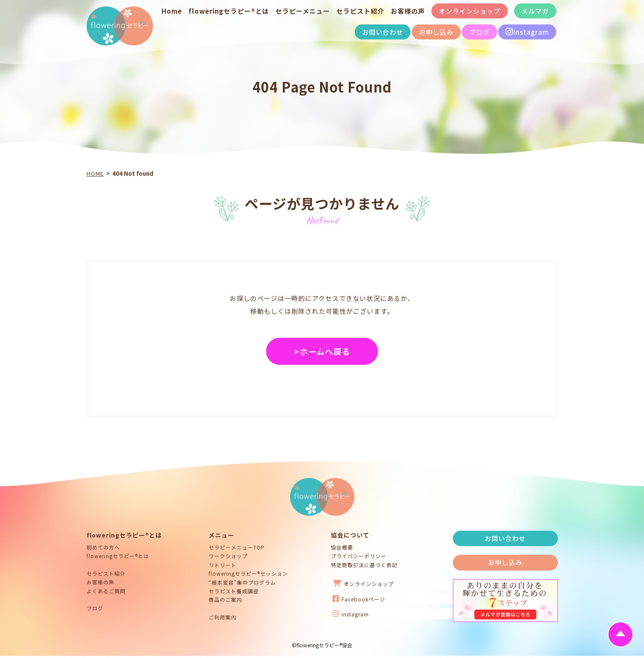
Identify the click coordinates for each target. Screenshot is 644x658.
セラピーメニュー (303, 11)
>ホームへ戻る (322, 353)
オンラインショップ (470, 11)
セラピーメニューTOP (237, 549)
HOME (95, 173)
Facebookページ (359, 601)
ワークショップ (228, 558)
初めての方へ (103, 549)
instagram (527, 32)
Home (172, 11)
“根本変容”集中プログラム (242, 584)
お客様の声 (408, 11)
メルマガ (535, 11)
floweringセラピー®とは (229, 11)
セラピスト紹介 (360, 11)
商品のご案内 (225, 602)
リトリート (223, 566)
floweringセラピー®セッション (248, 575)
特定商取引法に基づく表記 (364, 566)
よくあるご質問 (106, 593)
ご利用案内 (223, 619)
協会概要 (342, 549)
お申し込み (436, 32)
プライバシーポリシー (359, 558)
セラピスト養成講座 (234, 593)
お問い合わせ (383, 32)
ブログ (479, 32)
